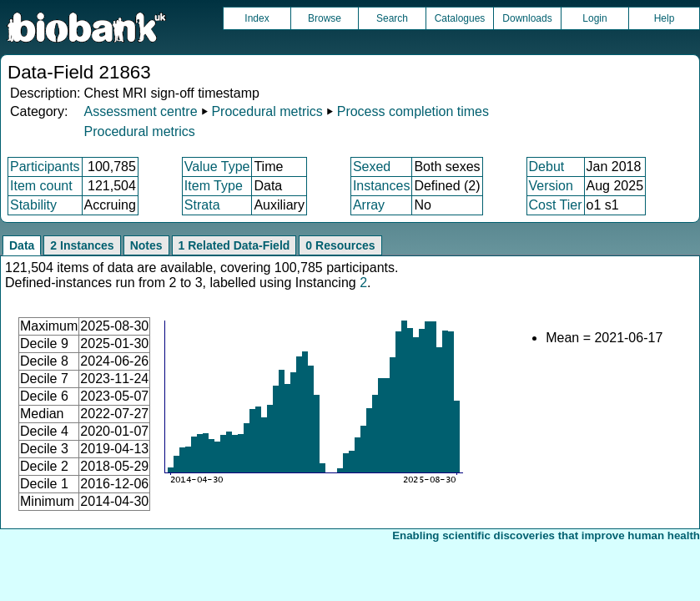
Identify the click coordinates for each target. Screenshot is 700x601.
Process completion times (413, 111)
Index (257, 18)
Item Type (214, 186)
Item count (41, 186)
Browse (325, 18)
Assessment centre (140, 111)
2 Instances (82, 245)
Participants (45, 167)
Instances (381, 186)
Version (551, 186)
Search (392, 18)
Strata (202, 205)
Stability (33, 205)
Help (665, 18)
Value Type (217, 167)
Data (22, 245)
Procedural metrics (267, 111)
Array (369, 205)
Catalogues (460, 18)
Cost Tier (556, 205)
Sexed (372, 167)
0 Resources (340, 245)
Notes (146, 245)
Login (594, 18)
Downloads (527, 18)
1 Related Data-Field (234, 245)
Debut (547, 167)
